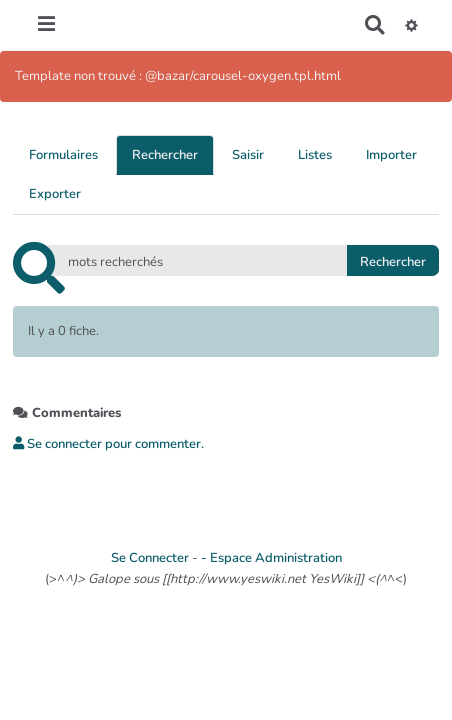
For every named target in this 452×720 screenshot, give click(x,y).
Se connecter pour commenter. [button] (108, 444)
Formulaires (63, 155)
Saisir (248, 155)
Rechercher (165, 155)
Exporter (55, 194)
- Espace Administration (271, 558)
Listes (315, 155)
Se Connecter (150, 558)
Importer (391, 155)
